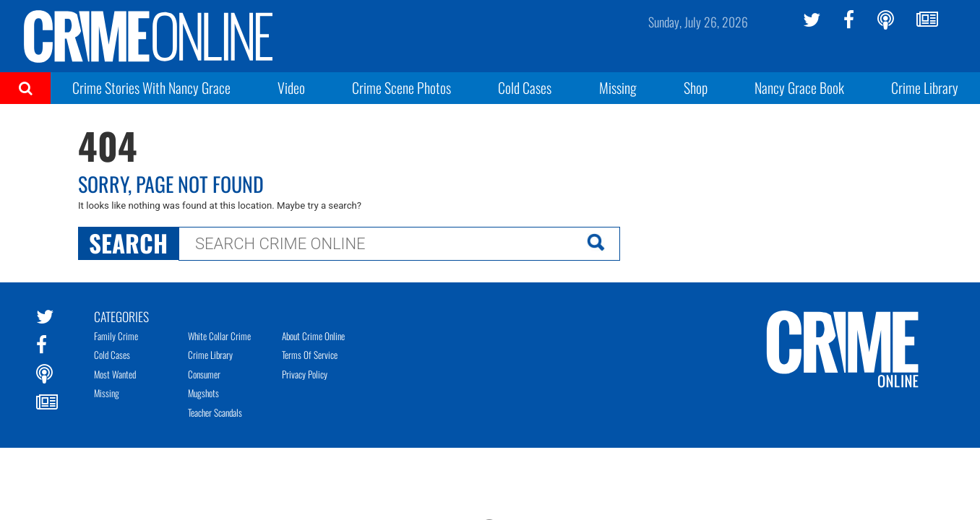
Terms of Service (310, 355)
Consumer (204, 374)
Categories (121, 316)
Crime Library (925, 87)
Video (291, 87)
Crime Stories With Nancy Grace (151, 87)
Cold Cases (525, 87)
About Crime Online (313, 336)
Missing (618, 87)
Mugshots (203, 393)
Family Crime (116, 336)
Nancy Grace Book (799, 87)
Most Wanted (115, 374)
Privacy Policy (305, 374)
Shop (696, 87)
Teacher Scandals (215, 412)
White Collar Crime (219, 336)
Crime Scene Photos (401, 87)
